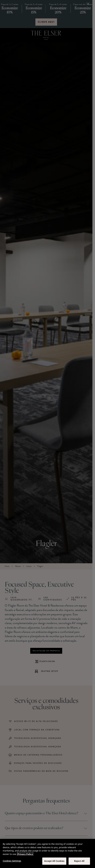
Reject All (79, 861)
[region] (47, 853)
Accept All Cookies (54, 861)
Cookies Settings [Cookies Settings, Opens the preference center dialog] (12, 861)
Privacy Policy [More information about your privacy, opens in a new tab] (25, 854)
